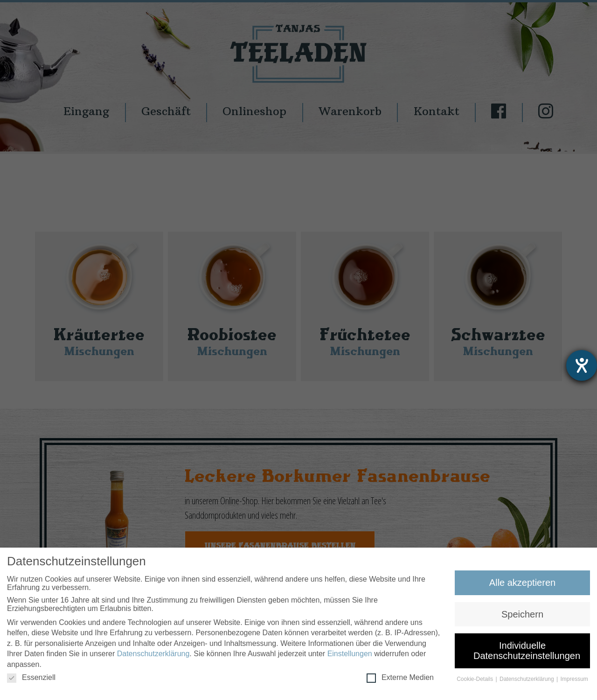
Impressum (574, 680)
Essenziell (31, 679)
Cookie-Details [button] (476, 680)
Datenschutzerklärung (153, 655)
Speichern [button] (522, 615)
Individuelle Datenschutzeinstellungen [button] (527, 652)
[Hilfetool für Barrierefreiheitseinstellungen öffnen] (582, 365)
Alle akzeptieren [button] (522, 583)
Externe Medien (400, 679)
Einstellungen (350, 655)
